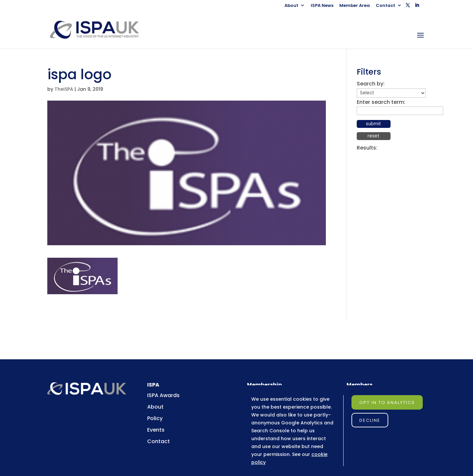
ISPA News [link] (322, 6)
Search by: (371, 84)
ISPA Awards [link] (163, 395)
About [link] (291, 6)
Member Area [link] (355, 6)
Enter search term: (381, 102)
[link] (101, 29)
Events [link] (156, 430)
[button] (408, 7)
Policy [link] (155, 418)
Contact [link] (385, 6)
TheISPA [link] (64, 89)
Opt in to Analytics (387, 403)
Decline (370, 420)
